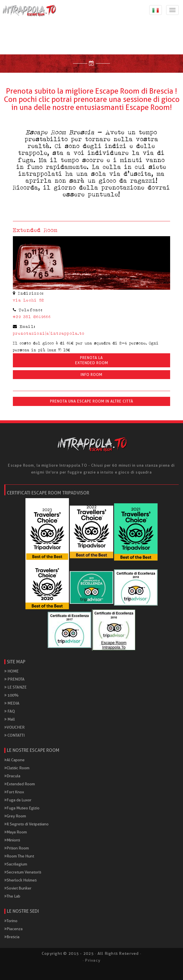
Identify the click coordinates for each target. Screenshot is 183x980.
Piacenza (13, 929)
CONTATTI (14, 735)
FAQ (10, 711)
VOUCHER (14, 727)
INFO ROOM (91, 375)
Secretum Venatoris (23, 872)
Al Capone (14, 760)
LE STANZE (15, 687)
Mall (10, 719)
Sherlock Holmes (20, 880)
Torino (11, 921)
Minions (12, 840)
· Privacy (91, 960)
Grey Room (15, 816)
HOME (11, 671)
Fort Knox (14, 792)
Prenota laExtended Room (92, 360)
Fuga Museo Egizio (22, 808)
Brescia (12, 937)
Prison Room (17, 848)
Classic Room (17, 768)
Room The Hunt (19, 856)
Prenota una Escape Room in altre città (92, 401)
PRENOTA (14, 679)
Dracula (12, 776)
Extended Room (20, 784)
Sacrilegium (16, 864)
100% (11, 695)
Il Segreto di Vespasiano (26, 824)
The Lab (12, 896)
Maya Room (16, 832)
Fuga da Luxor (18, 800)
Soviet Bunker (18, 888)
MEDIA (12, 703)
